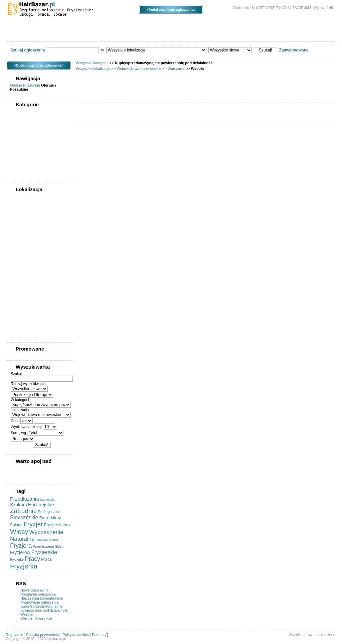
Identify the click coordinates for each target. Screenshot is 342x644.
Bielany (20, 237)
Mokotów (22, 243)
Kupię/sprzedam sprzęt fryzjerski (43, 34)
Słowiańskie (24, 518)
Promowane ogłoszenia (39, 602)
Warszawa (176, 69)
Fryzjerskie (44, 552)
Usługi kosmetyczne (226, 34)
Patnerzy (99, 635)
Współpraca (269, 34)
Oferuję (16, 85)
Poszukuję (32, 85)
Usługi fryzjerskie (178, 34)
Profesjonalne (49, 512)
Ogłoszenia (139, 24)
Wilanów (21, 313)
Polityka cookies (76, 635)
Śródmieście (25, 275)
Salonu (16, 525)
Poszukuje (42, 540)
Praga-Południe (27, 256)
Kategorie (31, 24)
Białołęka (22, 231)
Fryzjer (33, 524)
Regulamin (15, 635)
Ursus (19, 288)
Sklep (59, 547)
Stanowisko (48, 500)
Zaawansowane (294, 50)
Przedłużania (25, 499)
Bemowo (21, 224)
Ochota (20, 250)
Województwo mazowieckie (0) (38, 212)
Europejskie (41, 504)
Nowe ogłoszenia (34, 590)
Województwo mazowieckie (139, 69)
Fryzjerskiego (57, 525)
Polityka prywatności (43, 635)
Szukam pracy (135, 34)
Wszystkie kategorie (92, 63)
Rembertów (24, 269)
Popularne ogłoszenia (38, 594)
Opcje (188, 24)
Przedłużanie (43, 546)
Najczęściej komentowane (42, 598)
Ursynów (22, 294)
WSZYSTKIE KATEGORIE (34, 112)
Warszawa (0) (23, 218)
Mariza (54, 540)
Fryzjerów (20, 552)
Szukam (19, 505)
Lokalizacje (84, 24)
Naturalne (22, 539)
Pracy (32, 559)
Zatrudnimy (50, 518)
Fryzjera (21, 546)
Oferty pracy (97, 34)
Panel (229, 24)
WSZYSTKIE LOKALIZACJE (36, 197)
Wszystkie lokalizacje (93, 69)
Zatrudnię (23, 511)
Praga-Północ (26, 262)
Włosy (19, 532)
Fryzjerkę (17, 560)
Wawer (20, 300)
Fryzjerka (24, 566)
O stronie (275, 24)
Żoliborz (21, 332)
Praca (46, 559)
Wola (18, 326)
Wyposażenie (46, 532)
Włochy (20, 319)
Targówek (22, 281)
